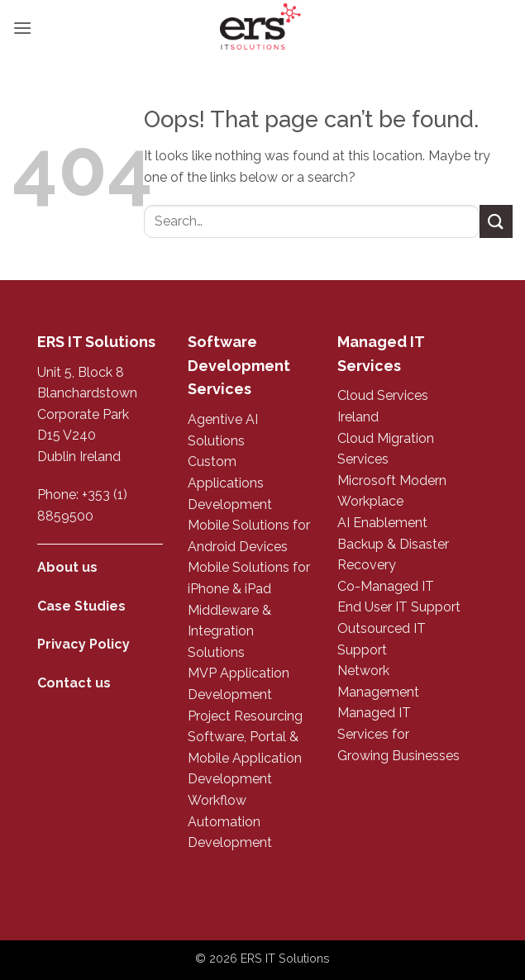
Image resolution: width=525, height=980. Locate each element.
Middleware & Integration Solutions (229, 631)
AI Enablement (382, 523)
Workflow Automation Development (230, 821)
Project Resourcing (245, 716)
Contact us (74, 683)
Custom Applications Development (230, 483)
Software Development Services (239, 366)
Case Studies (81, 606)
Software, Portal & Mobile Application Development (245, 758)
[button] (22, 28)
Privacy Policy (84, 644)
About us (67, 567)
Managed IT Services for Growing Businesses (399, 734)
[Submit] (496, 221)
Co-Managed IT (386, 586)
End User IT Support (399, 607)
